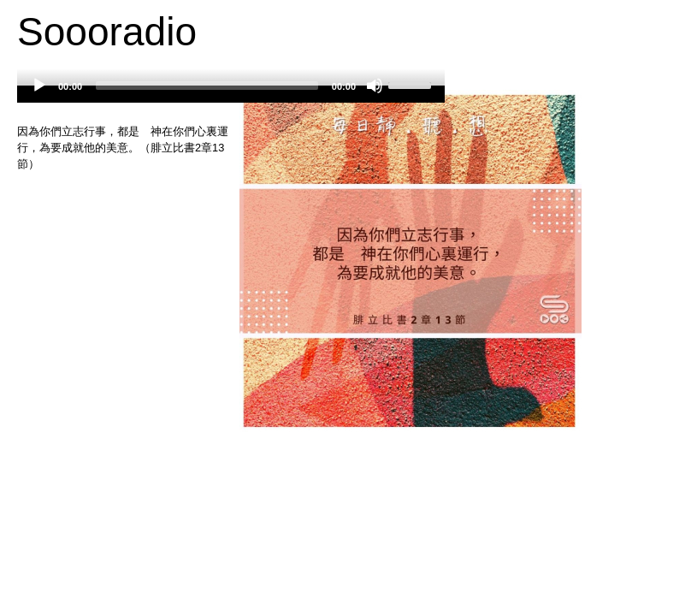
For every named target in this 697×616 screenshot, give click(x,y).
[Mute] (375, 86)
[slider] (207, 86)
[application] (231, 94)
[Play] (39, 86)
